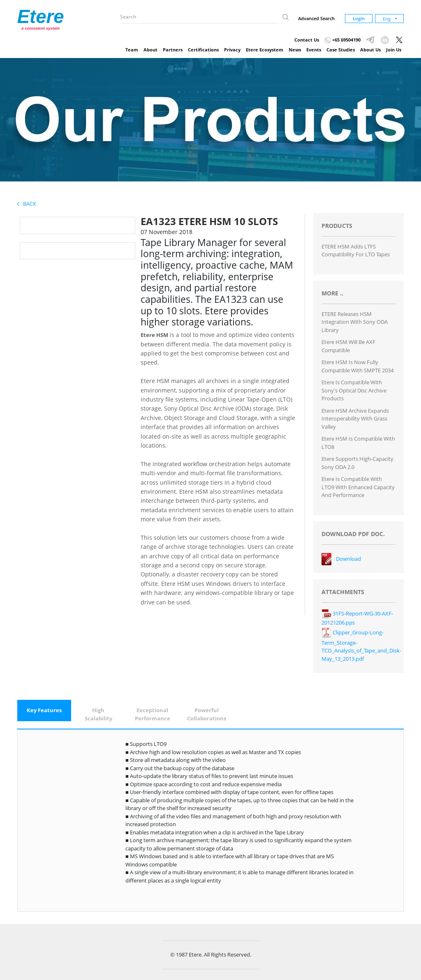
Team (132, 50)
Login (359, 18)
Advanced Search (316, 18)
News (295, 50)
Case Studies (341, 50)
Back (27, 204)
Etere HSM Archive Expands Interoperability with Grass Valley (355, 419)
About (150, 50)
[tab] (44, 711)
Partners (173, 50)
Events (314, 50)
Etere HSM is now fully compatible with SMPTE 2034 (357, 366)
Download (348, 559)
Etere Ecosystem (265, 50)
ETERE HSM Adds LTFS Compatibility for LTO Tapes (356, 251)
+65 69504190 (342, 40)
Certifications (203, 50)
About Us (370, 50)
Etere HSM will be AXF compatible (348, 346)
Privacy (232, 50)
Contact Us (307, 40)
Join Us (394, 50)
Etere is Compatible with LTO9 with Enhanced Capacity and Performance (358, 487)
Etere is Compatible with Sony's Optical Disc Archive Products (354, 390)
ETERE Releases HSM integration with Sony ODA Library (355, 322)
